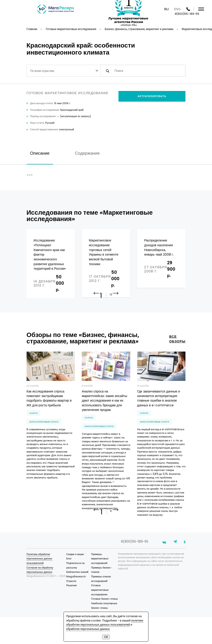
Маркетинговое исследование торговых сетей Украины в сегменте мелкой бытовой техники (104, 252)
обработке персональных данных (88, 629)
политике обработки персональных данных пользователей (105, 623)
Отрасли (71, 608)
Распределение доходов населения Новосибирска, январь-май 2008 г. (159, 247)
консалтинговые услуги (44, 438)
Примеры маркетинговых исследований (100, 586)
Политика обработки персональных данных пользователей (39, 586)
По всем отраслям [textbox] (42, 71)
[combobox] (64, 71)
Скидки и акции (75, 581)
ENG (177, 9)
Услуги (33, 429)
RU (166, 9)
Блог (69, 585)
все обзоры (177, 355)
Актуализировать (152, 96)
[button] (116, 313)
